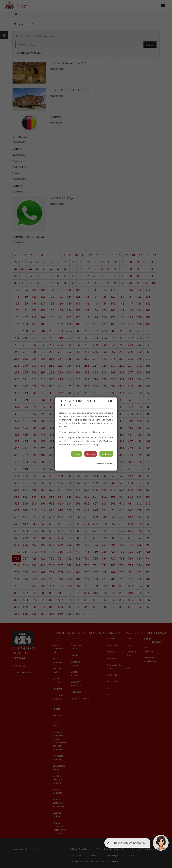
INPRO (110, 464)
